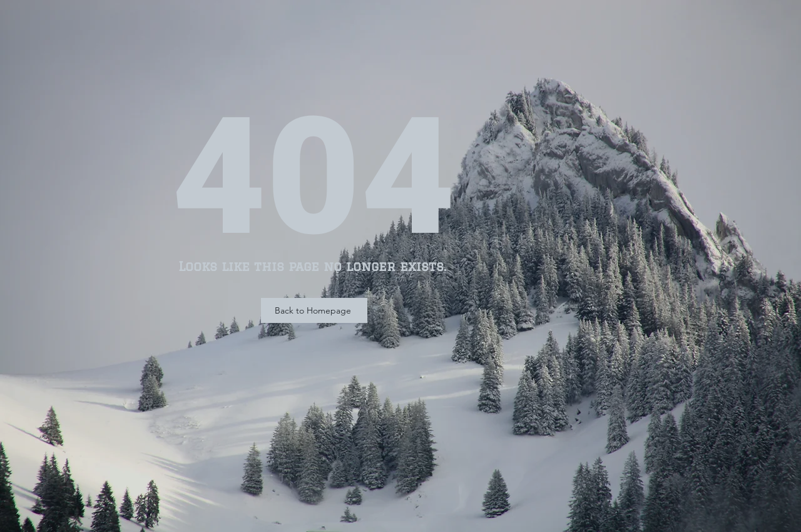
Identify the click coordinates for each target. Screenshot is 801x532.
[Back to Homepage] (314, 310)
